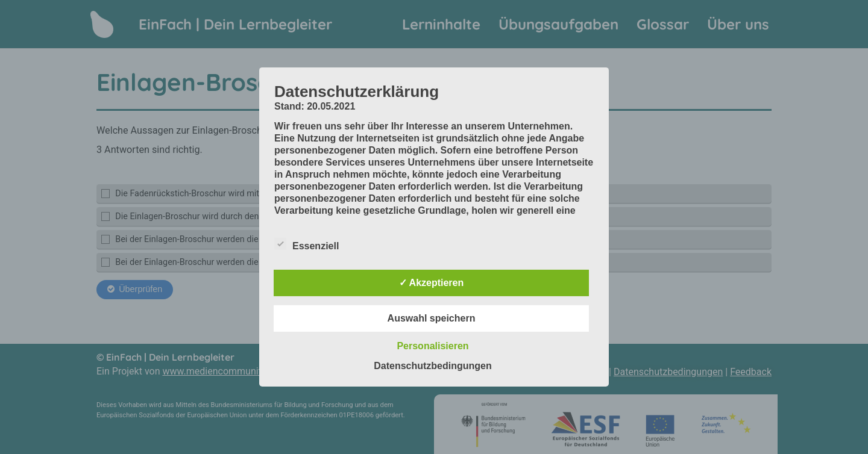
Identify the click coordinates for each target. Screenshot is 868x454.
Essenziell (307, 244)
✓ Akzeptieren (432, 283)
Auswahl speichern (432, 318)
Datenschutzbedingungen (433, 366)
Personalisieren (432, 346)
